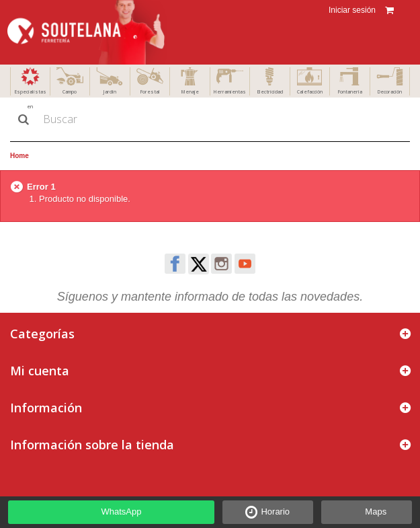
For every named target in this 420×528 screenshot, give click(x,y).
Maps (376, 512)
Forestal (150, 92)
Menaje (190, 92)
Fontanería (350, 92)
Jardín (110, 92)
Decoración (389, 92)
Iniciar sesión (351, 10)
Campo (70, 92)
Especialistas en (30, 99)
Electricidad (270, 92)
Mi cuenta (40, 371)
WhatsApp (122, 512)
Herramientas (229, 92)
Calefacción (310, 92)
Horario (275, 512)
